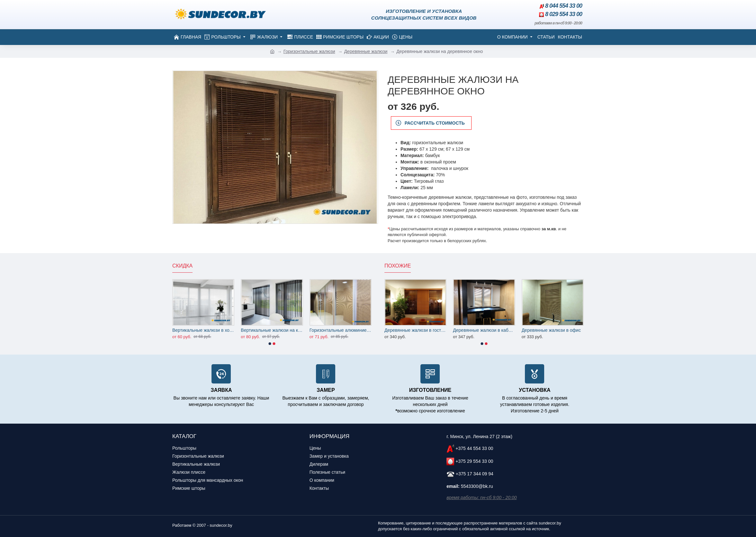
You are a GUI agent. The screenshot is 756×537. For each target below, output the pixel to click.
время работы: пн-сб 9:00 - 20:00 (482, 497)
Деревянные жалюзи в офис (551, 330)
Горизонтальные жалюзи (309, 51)
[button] (270, 344)
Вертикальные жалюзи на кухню (272, 330)
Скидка (182, 266)
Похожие (398, 266)
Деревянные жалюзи (366, 51)
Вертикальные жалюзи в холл (203, 330)
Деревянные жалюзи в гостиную (415, 330)
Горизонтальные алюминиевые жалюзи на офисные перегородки (341, 330)
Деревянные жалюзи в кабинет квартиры (484, 330)
